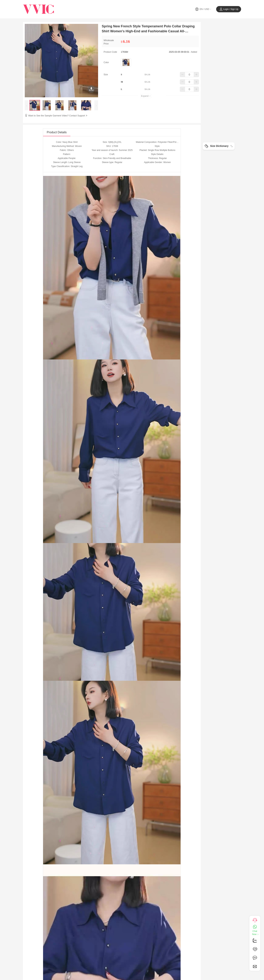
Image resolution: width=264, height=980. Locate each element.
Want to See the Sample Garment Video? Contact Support (58, 116)
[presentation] (27, 105)
